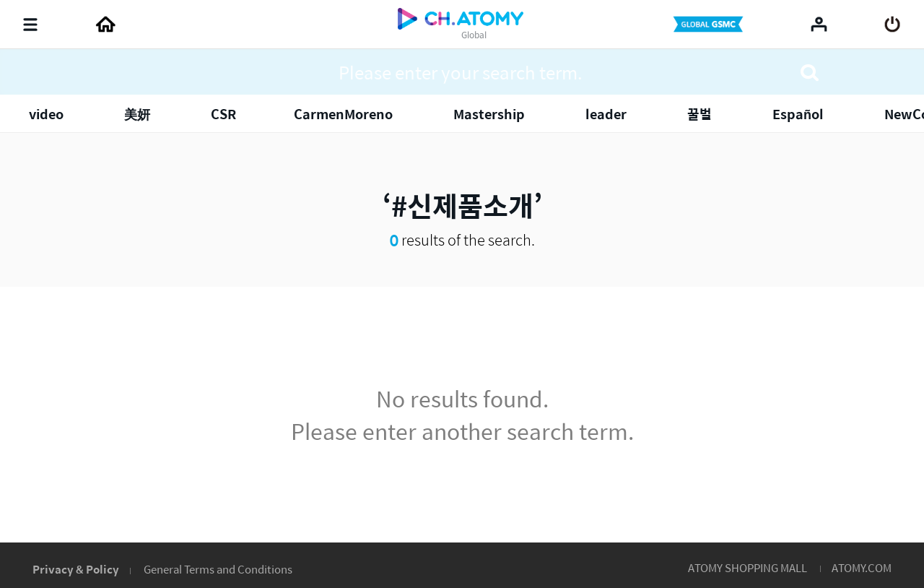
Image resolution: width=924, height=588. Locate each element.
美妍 (137, 114)
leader (606, 114)
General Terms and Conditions (218, 569)
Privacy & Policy (76, 569)
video (46, 114)
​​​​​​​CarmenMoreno (343, 114)
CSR (223, 114)
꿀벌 (699, 114)
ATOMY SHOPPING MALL (748, 567)
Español (798, 114)
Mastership (489, 114)
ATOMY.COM (862, 567)
